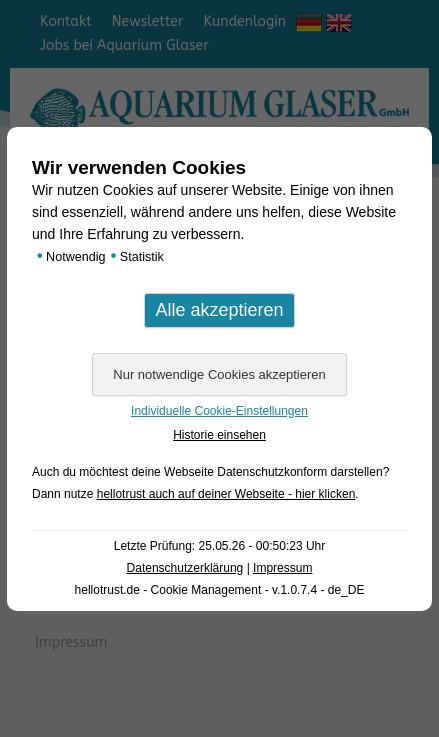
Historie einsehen (219, 435)
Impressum (282, 568)
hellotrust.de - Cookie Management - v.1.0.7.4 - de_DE (220, 590)
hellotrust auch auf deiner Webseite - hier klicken (226, 494)
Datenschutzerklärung (185, 568)
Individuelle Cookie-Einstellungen (219, 411)
